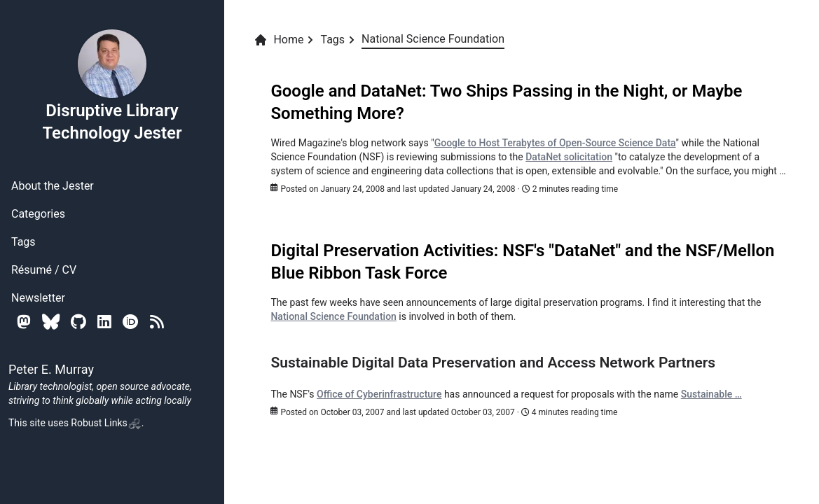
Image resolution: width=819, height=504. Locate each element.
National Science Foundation (333, 316)
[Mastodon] (24, 322)
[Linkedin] (104, 322)
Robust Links (106, 423)
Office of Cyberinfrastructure (379, 394)
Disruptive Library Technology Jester (112, 85)
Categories (38, 214)
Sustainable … (711, 394)
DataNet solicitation (569, 157)
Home (278, 40)
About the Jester (53, 186)
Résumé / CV (44, 270)
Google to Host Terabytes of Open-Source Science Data (555, 143)
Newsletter (38, 298)
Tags (23, 242)
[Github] (78, 322)
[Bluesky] (51, 322)
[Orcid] (131, 322)
